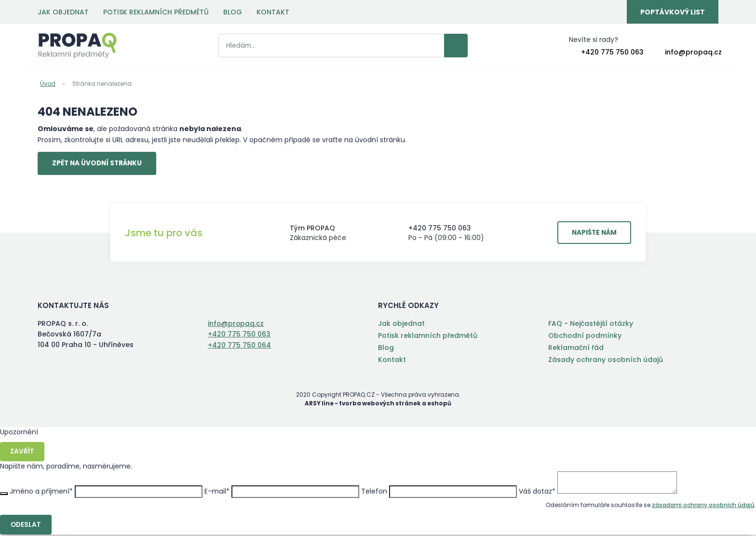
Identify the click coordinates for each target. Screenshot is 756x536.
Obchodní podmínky (585, 336)
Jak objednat (63, 12)
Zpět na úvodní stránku (100, 164)
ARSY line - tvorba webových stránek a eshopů (378, 404)
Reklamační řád (576, 348)
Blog (233, 12)
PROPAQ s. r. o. (77, 46)
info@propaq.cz (693, 53)
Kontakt (273, 12)
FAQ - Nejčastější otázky (591, 324)
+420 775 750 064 (239, 346)
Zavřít (22, 453)
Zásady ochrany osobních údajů (606, 361)
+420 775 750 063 (612, 53)
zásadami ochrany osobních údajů (703, 506)
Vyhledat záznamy (440, 46)
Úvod (48, 84)
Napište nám (592, 234)
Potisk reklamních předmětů (156, 12)
